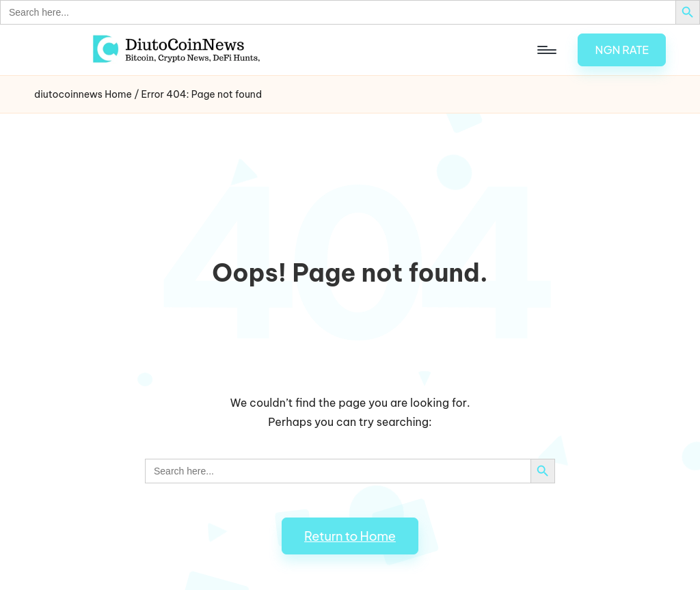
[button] (622, 50)
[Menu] (546, 50)
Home (118, 94)
